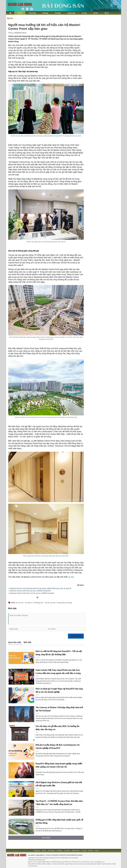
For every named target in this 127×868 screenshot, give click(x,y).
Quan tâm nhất (15, 642)
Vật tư (107, 13)
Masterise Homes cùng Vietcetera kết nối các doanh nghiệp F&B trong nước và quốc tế (41, 588)
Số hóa (96, 13)
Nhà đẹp (45, 13)
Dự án (20, 13)
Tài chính (58, 13)
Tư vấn (84, 13)
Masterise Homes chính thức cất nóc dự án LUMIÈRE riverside (32, 593)
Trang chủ (37, 851)
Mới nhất (27, 642)
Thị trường (32, 13)
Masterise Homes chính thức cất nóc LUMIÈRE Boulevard (30, 591)
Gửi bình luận (76, 636)
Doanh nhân (71, 13)
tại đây (71, 577)
